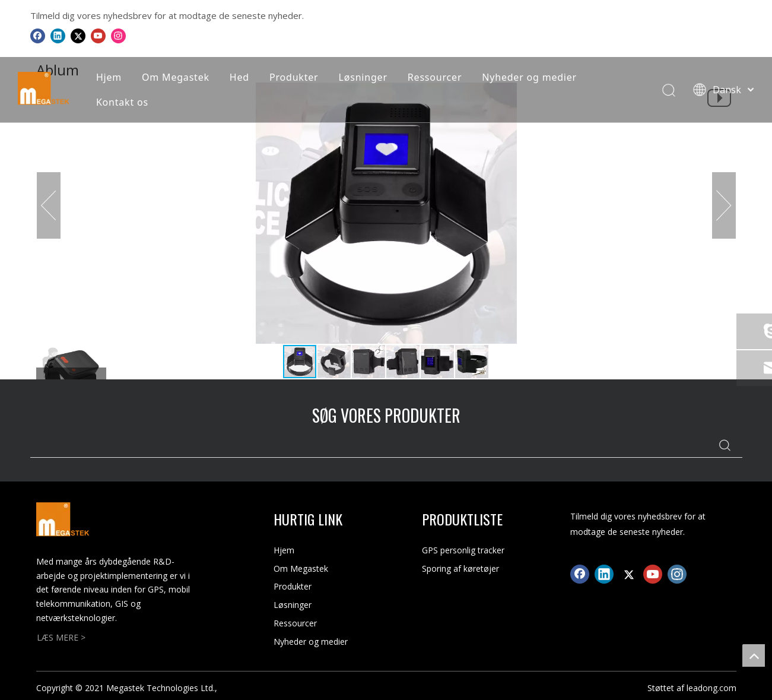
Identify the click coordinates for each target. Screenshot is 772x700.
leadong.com (711, 688)
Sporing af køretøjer (460, 568)
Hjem (109, 77)
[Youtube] (98, 36)
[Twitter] (78, 36)
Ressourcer (435, 77)
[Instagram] (118, 36)
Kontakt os (122, 102)
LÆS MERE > (61, 637)
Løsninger (363, 77)
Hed (239, 77)
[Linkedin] (58, 36)
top (754, 655)
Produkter (294, 77)
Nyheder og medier (529, 77)
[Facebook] (38, 36)
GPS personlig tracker (463, 550)
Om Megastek (176, 77)
